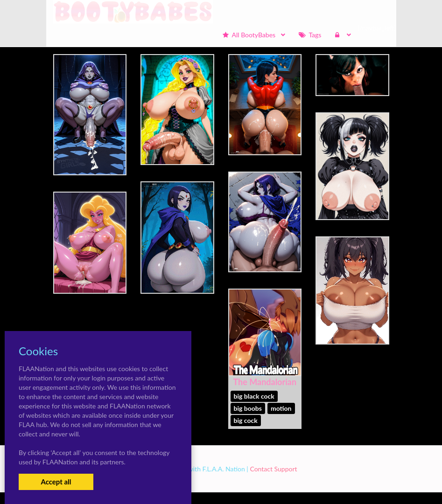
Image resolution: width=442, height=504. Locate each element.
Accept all (56, 482)
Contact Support (273, 469)
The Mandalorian (265, 382)
